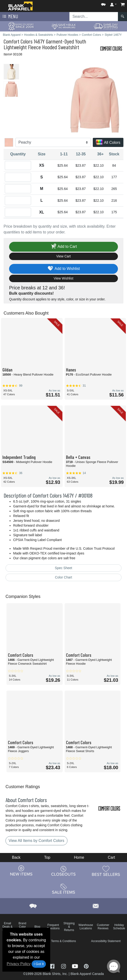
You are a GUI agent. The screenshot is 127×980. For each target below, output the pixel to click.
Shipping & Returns (69, 927)
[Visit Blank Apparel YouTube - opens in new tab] (76, 966)
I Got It (39, 964)
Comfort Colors (18, 41)
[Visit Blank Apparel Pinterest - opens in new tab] (86, 966)
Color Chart (64, 577)
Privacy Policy (19, 964)
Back (16, 857)
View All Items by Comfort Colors (36, 841)
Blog (37, 927)
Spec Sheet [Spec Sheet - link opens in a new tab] (63, 568)
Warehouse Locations (86, 927)
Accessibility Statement (106, 941)
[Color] (53, 142)
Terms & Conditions (63, 941)
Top (47, 857)
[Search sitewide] (94, 17)
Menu (10, 17)
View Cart (63, 256)
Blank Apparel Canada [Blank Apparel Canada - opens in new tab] (87, 974)
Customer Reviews (103, 927)
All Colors (108, 143)
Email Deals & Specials (8, 927)
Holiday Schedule (119, 927)
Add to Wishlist (63, 269)
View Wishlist (63, 278)
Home (79, 857)
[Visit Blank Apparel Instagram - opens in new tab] (64, 966)
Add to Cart (64, 247)
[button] (103, 3)
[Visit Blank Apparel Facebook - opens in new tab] (53, 966)
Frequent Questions (53, 927)
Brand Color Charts (22, 927)
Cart (111, 857)
